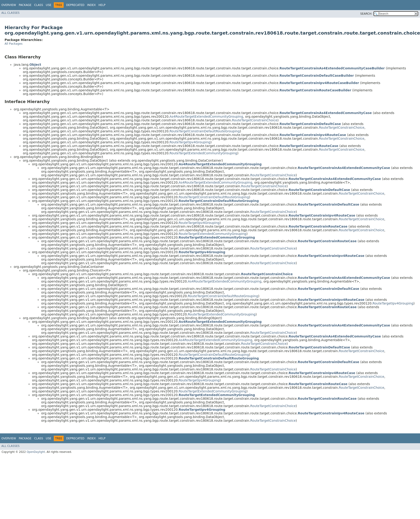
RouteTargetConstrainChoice (255, 120)
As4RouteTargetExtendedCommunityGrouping (206, 117)
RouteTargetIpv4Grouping (190, 142)
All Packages (14, 44)
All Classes (10, 13)
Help (102, 5)
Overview (9, 5)
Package (25, 5)
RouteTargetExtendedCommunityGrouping (203, 153)
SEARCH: (366, 14)
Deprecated (75, 5)
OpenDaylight (36, 452)
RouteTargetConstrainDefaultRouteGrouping (205, 131)
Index (92, 5)
